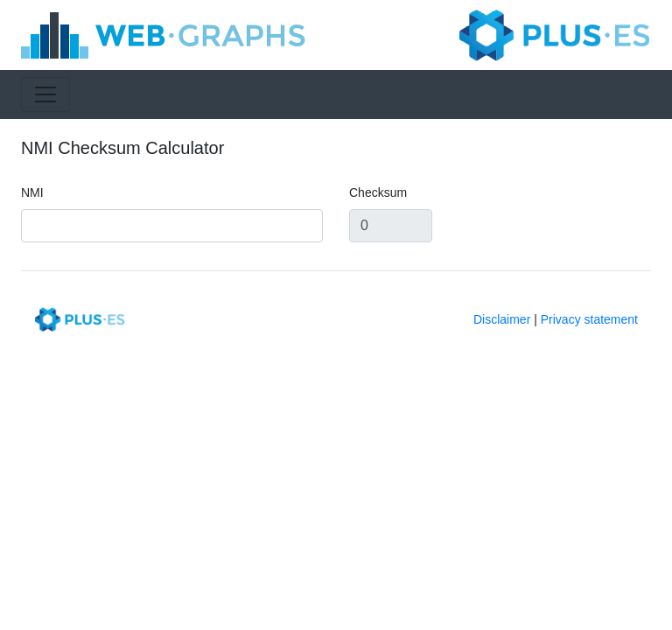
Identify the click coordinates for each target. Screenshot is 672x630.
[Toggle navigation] (45, 94)
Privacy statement (589, 319)
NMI (32, 192)
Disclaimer (502, 319)
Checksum (378, 192)
